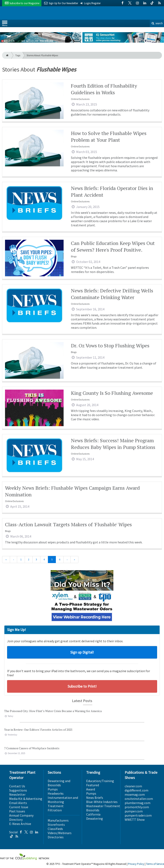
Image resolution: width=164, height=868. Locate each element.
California (93, 814)
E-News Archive (20, 824)
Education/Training (100, 781)
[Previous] (13, 560)
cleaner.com (133, 786)
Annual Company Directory (21, 817)
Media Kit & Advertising (26, 799)
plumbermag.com (138, 803)
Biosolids (93, 810)
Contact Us (17, 786)
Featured (93, 785)
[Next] (67, 560)
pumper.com (134, 811)
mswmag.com (135, 794)
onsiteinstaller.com (139, 799)
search (157, 23)
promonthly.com (137, 807)
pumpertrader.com (138, 815)
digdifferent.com (136, 790)
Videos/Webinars (60, 833)
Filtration (55, 810)
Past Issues (17, 811)
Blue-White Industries (102, 802)
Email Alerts (18, 803)
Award (91, 789)
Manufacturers (58, 820)
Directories (56, 837)
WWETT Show (135, 820)
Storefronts (56, 825)
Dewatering (95, 818)
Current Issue (19, 807)
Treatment (56, 806)
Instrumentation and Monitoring (63, 800)
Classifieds (55, 829)
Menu (5, 24)
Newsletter (17, 794)
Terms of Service (155, 864)
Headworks (56, 793)
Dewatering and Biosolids (59, 783)
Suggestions (18, 790)
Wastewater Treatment (103, 806)
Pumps (53, 789)
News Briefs (95, 798)
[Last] (74, 560)
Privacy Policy (136, 864)
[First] (6, 560)
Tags (18, 55)
